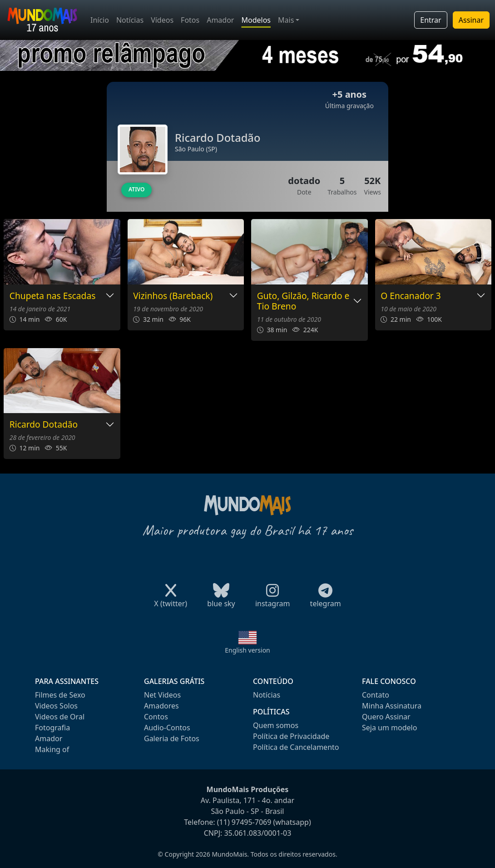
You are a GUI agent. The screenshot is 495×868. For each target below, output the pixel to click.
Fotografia (52, 728)
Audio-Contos (167, 728)
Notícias (130, 20)
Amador (220, 20)
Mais (286, 20)
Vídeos (162, 20)
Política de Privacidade (291, 736)
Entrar (431, 20)
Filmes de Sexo (60, 695)
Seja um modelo (389, 728)
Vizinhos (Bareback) (173, 296)
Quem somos (276, 725)
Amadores (161, 706)
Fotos (190, 20)
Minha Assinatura (392, 706)
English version (247, 650)
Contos (156, 717)
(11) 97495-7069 (244, 822)
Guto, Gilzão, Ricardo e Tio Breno (303, 301)
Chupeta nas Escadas (53, 296)
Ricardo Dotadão (44, 425)
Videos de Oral (60, 717)
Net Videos (162, 695)
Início (100, 20)
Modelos (256, 20)
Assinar (471, 20)
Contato (376, 695)
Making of (52, 749)
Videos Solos (56, 706)
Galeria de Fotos (172, 738)
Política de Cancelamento (296, 747)
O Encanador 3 (411, 296)
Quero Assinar (386, 717)
